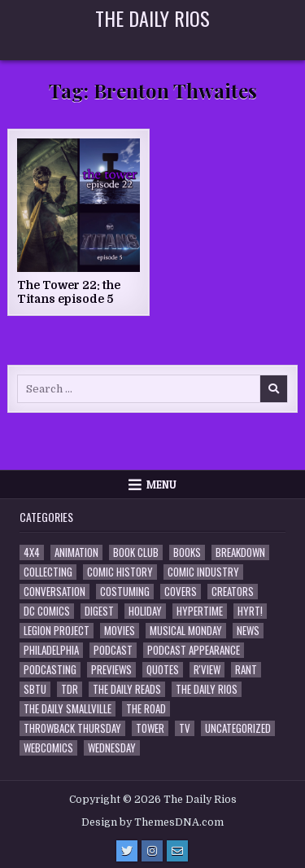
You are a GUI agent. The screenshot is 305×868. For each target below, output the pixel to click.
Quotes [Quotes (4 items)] (163, 670)
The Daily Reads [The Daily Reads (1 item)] (127, 689)
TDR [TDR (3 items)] (70, 689)
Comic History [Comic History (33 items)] (120, 572)
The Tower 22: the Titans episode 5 (69, 292)
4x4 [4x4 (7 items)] (32, 552)
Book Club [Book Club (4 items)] (136, 552)
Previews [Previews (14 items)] (111, 670)
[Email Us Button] (177, 851)
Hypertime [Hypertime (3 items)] (200, 611)
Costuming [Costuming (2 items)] (125, 592)
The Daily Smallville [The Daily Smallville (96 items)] (68, 709)
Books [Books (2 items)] (187, 552)
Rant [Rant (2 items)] (246, 670)
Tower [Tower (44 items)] (150, 728)
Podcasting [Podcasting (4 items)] (50, 670)
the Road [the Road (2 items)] (146, 709)
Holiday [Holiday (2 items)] (145, 611)
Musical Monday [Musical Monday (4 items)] (186, 631)
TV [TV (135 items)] (185, 728)
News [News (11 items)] (248, 631)
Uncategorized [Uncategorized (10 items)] (238, 728)
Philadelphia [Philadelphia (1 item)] (51, 650)
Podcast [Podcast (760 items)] (113, 650)
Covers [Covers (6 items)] (181, 592)
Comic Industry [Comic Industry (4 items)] (203, 572)
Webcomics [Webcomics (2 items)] (48, 748)
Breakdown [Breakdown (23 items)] (240, 552)
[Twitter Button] (127, 851)
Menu (161, 484)
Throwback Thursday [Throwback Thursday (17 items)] (72, 728)
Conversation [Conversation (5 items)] (54, 592)
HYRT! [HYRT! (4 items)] (250, 611)
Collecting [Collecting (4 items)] (48, 572)
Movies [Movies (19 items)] (120, 631)
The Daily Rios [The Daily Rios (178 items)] (207, 689)
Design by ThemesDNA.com (152, 822)
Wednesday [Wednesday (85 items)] (112, 748)
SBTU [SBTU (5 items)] (35, 689)
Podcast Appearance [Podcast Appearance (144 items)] (194, 650)
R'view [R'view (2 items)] (207, 670)
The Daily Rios (152, 18)
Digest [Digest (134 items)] (99, 611)
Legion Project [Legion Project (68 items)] (57, 631)
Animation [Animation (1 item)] (76, 552)
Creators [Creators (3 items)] (233, 592)
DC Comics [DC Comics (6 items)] (47, 611)
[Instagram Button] (152, 851)
